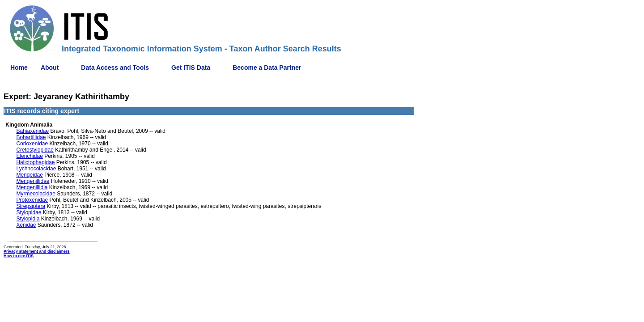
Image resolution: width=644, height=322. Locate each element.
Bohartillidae (31, 137)
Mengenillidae (33, 181)
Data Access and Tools (115, 68)
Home (19, 68)
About (50, 68)
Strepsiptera (31, 206)
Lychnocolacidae (36, 169)
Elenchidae (29, 156)
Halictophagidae (35, 162)
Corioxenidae (32, 144)
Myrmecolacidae (36, 194)
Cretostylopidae (35, 150)
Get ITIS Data (191, 68)
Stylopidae (29, 212)
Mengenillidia (32, 187)
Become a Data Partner (267, 68)
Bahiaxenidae (32, 131)
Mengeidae (29, 175)
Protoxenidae (32, 200)
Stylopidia (28, 219)
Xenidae (26, 225)
